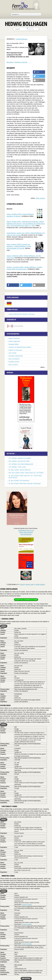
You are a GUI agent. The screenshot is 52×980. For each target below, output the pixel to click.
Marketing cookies (7, 876)
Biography (10, 62)
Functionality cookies (9, 806)
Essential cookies (7, 619)
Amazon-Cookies (27, 905)
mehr (42, 367)
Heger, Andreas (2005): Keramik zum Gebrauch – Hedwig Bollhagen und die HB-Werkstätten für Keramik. (19, 246)
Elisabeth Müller (14, 344)
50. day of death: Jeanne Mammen (20, 470)
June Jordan (12, 353)
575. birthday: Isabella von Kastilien (20, 458)
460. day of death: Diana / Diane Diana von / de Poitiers (26, 473)
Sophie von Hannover (15, 350)
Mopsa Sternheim (14, 338)
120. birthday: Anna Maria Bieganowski (21, 464)
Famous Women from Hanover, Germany (22, 314)
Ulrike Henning (40, 198)
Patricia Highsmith (14, 341)
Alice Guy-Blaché (14, 359)
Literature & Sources (21, 62)
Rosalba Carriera (14, 362)
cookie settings (40, 584)
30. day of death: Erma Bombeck (19, 481)
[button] (39, 72)
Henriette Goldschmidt (16, 356)
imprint (22, 584)
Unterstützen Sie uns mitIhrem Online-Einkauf (26, 532)
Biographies (10, 39)
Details (4, 626)
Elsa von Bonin (13, 365)
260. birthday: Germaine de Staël (19, 461)
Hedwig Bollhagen (22, 39)
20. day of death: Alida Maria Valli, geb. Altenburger (25, 483)
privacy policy (30, 584)
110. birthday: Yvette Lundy (17, 467)
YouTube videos (5, 705)
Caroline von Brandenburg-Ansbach (20, 347)
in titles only (30, 30)
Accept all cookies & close (26, 600)
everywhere (30, 28)
